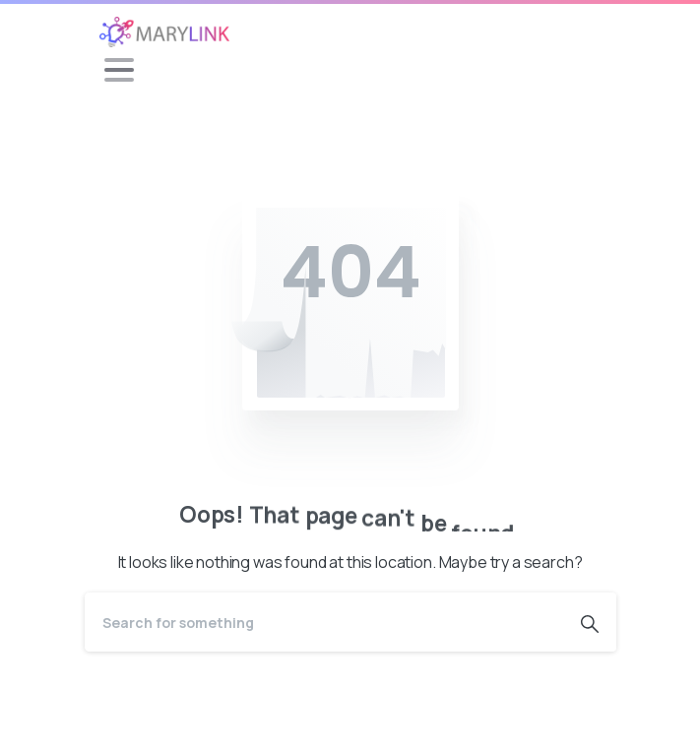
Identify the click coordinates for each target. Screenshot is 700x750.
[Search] (324, 622)
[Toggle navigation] (119, 70)
